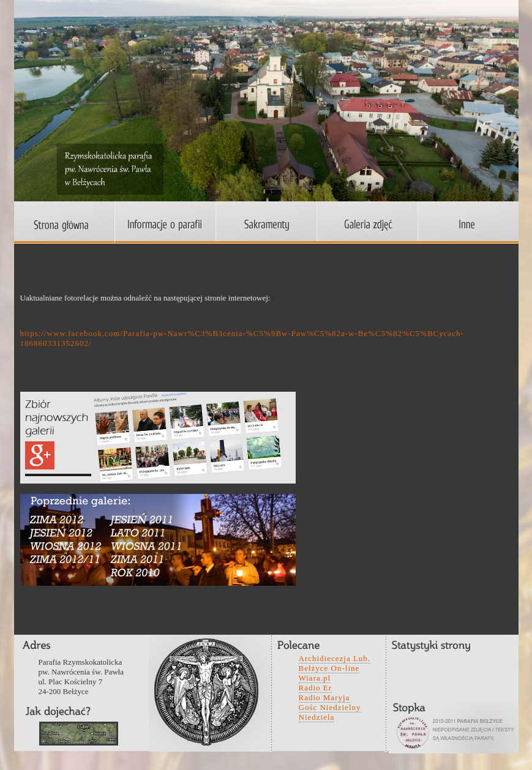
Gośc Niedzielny (330, 707)
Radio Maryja (324, 697)
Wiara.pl (315, 678)
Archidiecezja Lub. (335, 658)
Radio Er (316, 688)
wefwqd (79, 734)
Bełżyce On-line (329, 668)
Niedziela (317, 717)
